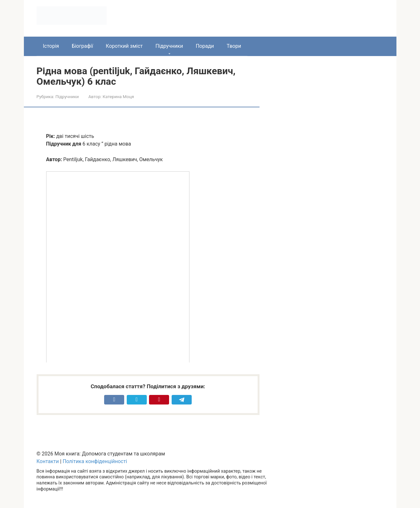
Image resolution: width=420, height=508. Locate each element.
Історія (51, 46)
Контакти (48, 461)
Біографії (82, 46)
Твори (234, 46)
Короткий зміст (124, 46)
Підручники (169, 46)
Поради (205, 46)
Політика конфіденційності (95, 461)
